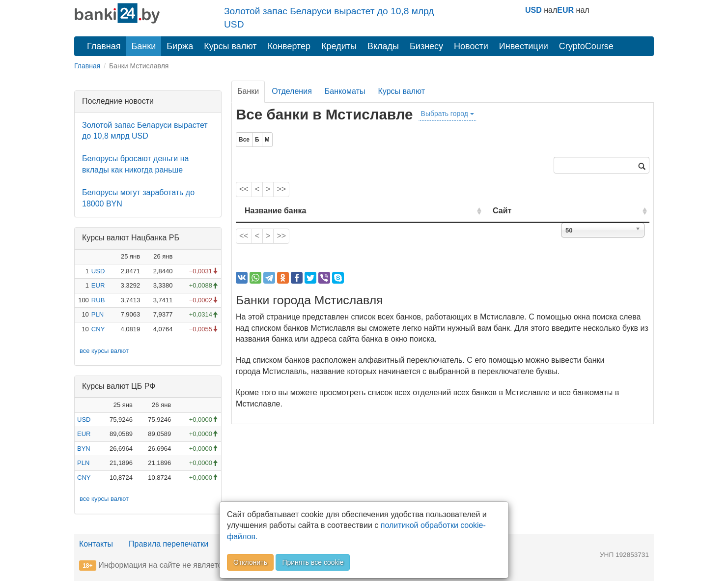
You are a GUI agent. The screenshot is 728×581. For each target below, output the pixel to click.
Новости (471, 46)
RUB (98, 300)
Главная (104, 46)
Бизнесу (426, 46)
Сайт (537, 211)
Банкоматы (345, 91)
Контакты (96, 544)
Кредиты (339, 46)
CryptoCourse (586, 46)
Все (244, 140)
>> (281, 189)
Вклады (383, 46)
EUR (565, 10)
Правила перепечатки (168, 544)
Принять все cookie (313, 562)
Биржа (180, 46)
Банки (144, 46)
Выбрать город (448, 114)
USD (533, 10)
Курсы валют (230, 46)
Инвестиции (524, 46)
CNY (98, 329)
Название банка (275, 211)
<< (244, 189)
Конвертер (289, 46)
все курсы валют (104, 351)
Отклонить (250, 562)
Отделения (292, 91)
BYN (84, 449)
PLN (98, 314)
